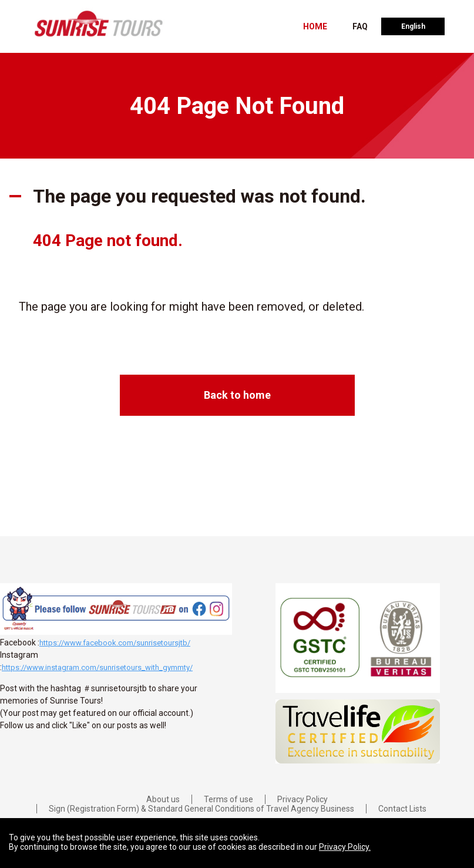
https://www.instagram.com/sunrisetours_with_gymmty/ (97, 667)
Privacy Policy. (345, 847)
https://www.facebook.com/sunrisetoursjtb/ (115, 643)
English (413, 26)
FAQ (360, 26)
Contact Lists (402, 809)
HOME (315, 26)
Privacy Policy (302, 799)
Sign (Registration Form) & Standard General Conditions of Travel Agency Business (201, 809)
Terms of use (228, 799)
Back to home (237, 395)
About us (163, 799)
